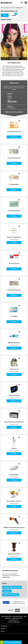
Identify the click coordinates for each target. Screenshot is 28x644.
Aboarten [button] (3, 629)
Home (2, 8)
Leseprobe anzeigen (14, 59)
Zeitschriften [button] (4, 626)
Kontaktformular (6, 577)
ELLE (13, 8)
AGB (25, 616)
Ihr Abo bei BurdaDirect (14, 642)
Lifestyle (8, 8)
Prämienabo (7, 591)
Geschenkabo (17, 587)
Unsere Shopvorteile (6, 616)
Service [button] (3, 631)
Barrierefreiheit (14, 620)
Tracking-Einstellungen (14, 622)
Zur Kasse (14, 137)
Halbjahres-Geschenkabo (11, 595)
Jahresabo (6, 587)
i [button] (19, 121)
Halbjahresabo (19, 8)
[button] (26, 3)
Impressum (8, 618)
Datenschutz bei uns (18, 616)
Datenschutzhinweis (17, 618)
